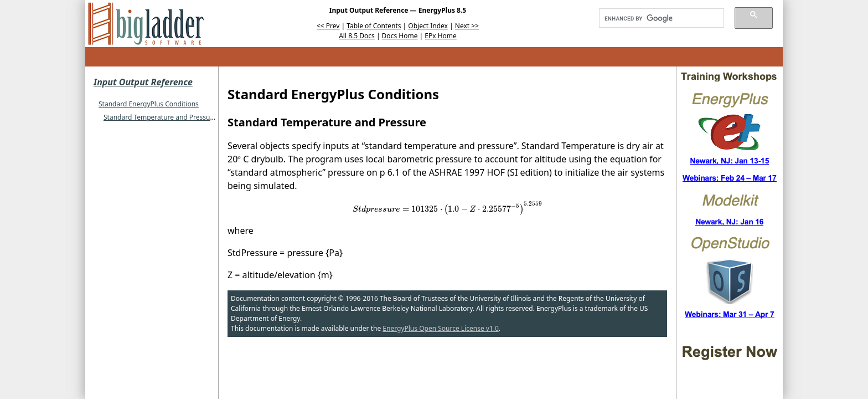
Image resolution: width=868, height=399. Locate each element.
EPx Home (441, 36)
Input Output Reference (143, 82)
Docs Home (400, 36)
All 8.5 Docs (357, 36)
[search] (658, 18)
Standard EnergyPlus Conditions (149, 104)
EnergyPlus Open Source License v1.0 (441, 328)
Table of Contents (374, 26)
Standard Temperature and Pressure (160, 117)
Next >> (467, 26)
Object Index (428, 26)
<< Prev (328, 26)
